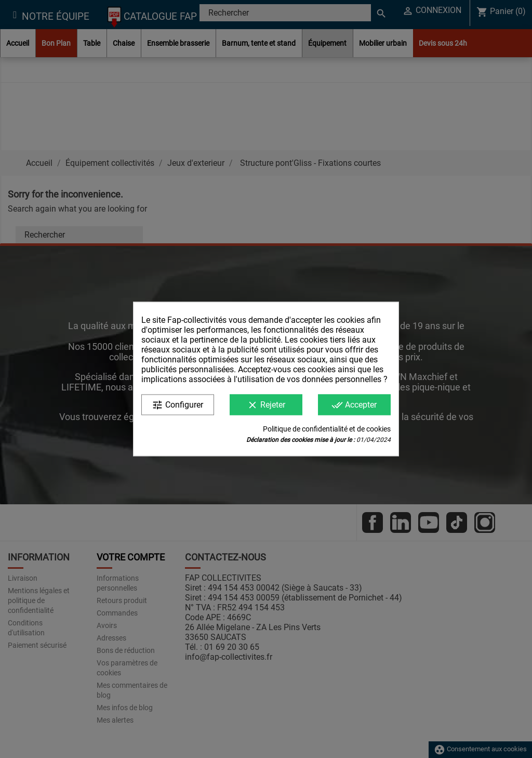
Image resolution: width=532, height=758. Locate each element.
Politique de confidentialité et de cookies (327, 429)
